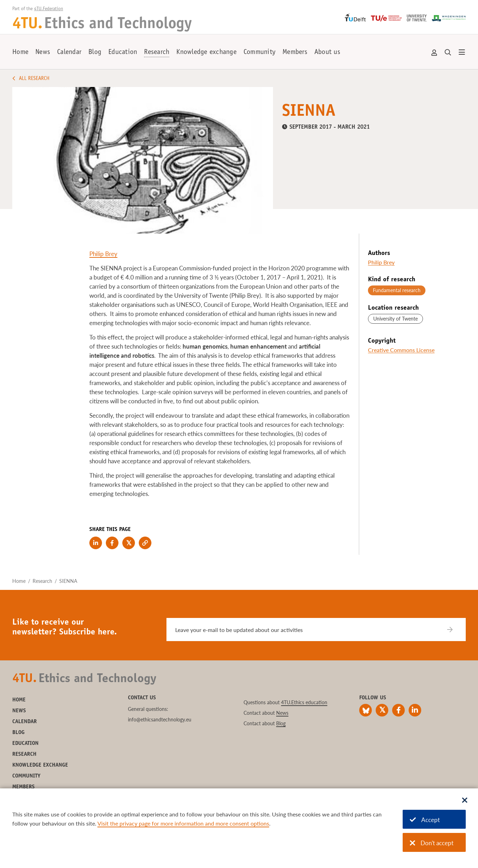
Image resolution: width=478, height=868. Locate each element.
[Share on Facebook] (112, 543)
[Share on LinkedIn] (96, 543)
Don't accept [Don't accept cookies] (432, 843)
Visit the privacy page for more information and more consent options (183, 823)
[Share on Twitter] (129, 543)
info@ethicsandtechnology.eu (160, 719)
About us (327, 53)
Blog (95, 53)
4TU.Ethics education (304, 702)
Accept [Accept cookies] (425, 820)
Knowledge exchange (206, 53)
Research (157, 53)
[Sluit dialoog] (465, 801)
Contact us (142, 698)
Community (260, 53)
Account (435, 53)
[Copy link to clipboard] (145, 543)
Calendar (69, 53)
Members (295, 53)
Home (20, 53)
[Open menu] (462, 53)
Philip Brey (103, 254)
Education (123, 53)
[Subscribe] (454, 630)
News (43, 53)
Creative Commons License (401, 350)
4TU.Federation (49, 9)
